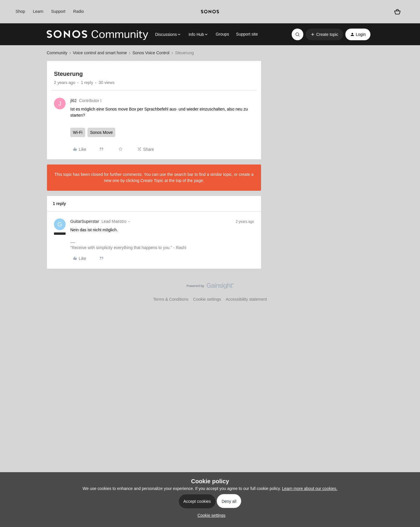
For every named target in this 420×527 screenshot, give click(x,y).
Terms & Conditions (171, 299)
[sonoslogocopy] (210, 12)
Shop (20, 11)
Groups (222, 34)
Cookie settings (207, 299)
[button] (324, 34)
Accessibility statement (246, 299)
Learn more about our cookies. (310, 489)
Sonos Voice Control (151, 53)
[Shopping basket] (398, 12)
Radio (79, 11)
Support (58, 11)
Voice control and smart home (100, 53)
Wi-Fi (78, 132)
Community (57, 53)
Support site (247, 34)
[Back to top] (408, 291)
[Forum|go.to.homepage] (97, 34)
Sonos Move (101, 132)
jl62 (73, 101)
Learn (38, 11)
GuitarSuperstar (85, 221)
